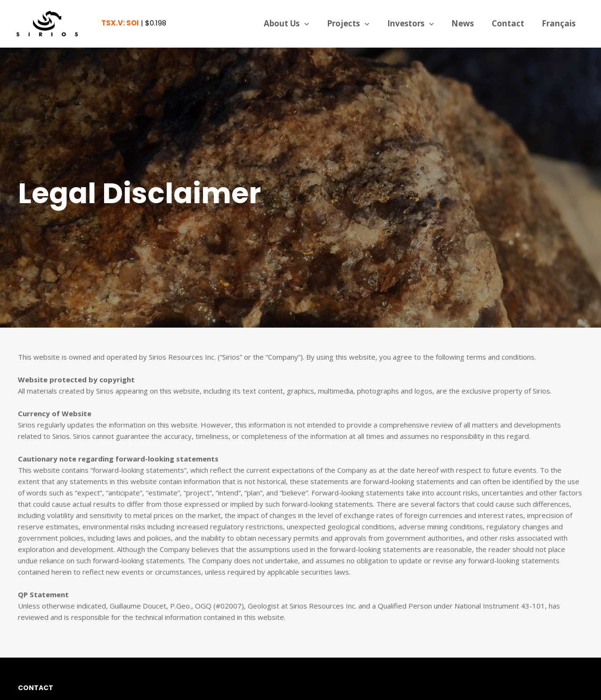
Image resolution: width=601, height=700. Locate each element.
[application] (313, 24)
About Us (295, 24)
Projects (356, 24)
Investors (416, 24)
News (467, 23)
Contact (510, 23)
